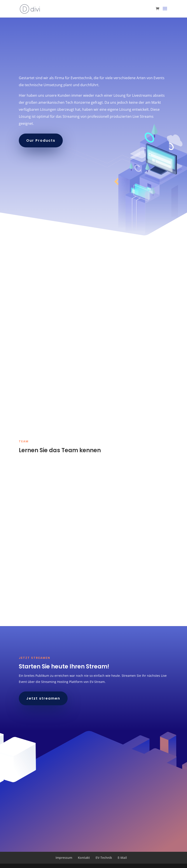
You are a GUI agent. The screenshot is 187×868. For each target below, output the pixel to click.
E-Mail (122, 858)
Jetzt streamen (43, 698)
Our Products (41, 140)
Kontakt (84, 858)
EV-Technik (104, 858)
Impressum (64, 858)
